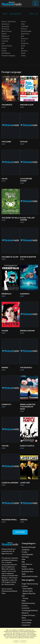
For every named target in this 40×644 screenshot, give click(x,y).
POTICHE (24, 142)
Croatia (24, 552)
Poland (24, 567)
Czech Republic (27, 554)
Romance (24, 39)
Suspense (25, 43)
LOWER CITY (7, 404)
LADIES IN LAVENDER (10, 483)
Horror (24, 22)
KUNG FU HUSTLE (27, 446)
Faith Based (6, 53)
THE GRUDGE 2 (26, 368)
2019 (4, 107)
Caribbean (26, 550)
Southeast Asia (27, 571)
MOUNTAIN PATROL (9, 520)
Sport (23, 46)
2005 (4, 407)
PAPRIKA (5, 368)
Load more (20, 532)
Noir (23, 36)
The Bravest (7, 105)
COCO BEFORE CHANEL (26, 180)
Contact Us (26, 625)
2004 (22, 448)
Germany (25, 557)
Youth (23, 53)
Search (5, 14)
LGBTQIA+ (25, 26)
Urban (23, 56)
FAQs (24, 601)
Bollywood (5, 36)
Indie (23, 24)
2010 (22, 144)
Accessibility (26, 623)
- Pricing (25, 598)
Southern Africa (28, 569)
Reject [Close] (16, 641)
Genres (34, 14)
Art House (5, 29)
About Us (25, 613)
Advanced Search (15, 14)
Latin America (27, 564)
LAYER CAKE (25, 483)
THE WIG (5, 446)
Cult (3, 43)
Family (4, 51)
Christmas (6, 39)
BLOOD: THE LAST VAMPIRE (28, 219)
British (4, 34)
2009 (22, 183)
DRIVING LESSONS (27, 331)
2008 (4, 259)
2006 (4, 333)
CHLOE (4, 179)
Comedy (5, 41)
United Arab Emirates (30, 576)
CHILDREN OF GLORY (10, 257)
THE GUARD (6, 142)
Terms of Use (27, 620)
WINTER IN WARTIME (28, 257)
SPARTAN (24, 520)
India (23, 559)
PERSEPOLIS (6, 294)
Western (24, 51)
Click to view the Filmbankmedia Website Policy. (9, 591)
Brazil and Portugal (28, 547)
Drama (4, 48)
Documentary (7, 46)
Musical (24, 29)
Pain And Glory (27, 105)
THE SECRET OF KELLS (11, 218)
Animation (5, 26)
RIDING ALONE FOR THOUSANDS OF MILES (28, 407)
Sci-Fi (23, 41)
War (22, 48)
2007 (4, 296)
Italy (23, 562)
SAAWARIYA (25, 294)
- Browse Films (27, 591)
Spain (24, 574)
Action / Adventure (9, 22)
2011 (4, 144)
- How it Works (27, 589)
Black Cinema (7, 31)
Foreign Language (8, 56)
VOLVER (5, 331)
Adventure (6, 24)
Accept (24, 641)
